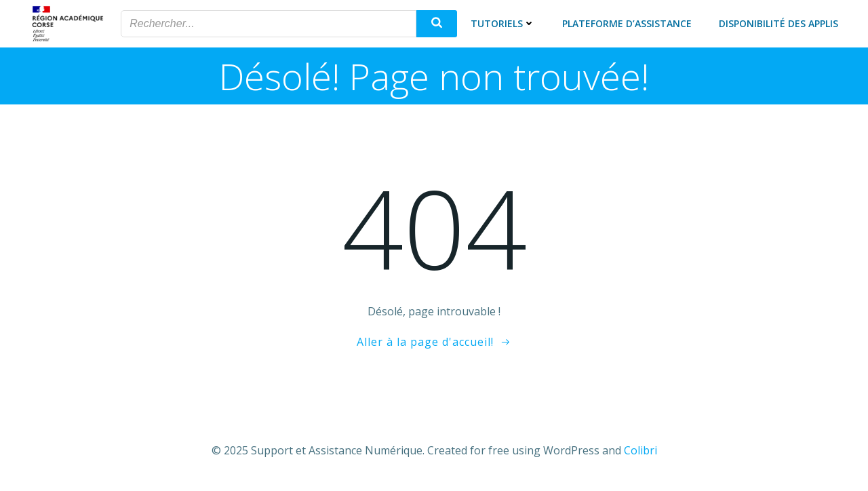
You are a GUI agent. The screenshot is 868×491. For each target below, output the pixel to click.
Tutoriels (503, 23)
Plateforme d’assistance (627, 23)
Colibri (640, 450)
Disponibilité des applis (778, 23)
